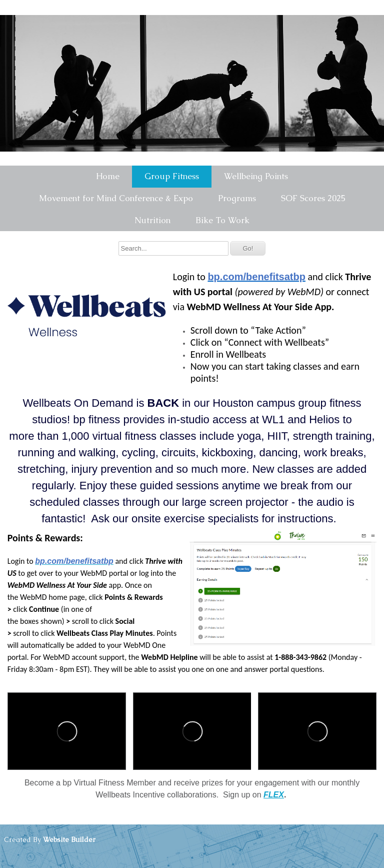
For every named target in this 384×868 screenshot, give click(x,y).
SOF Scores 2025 (313, 198)
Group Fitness (172, 176)
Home (108, 176)
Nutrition (152, 220)
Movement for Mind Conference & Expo (116, 198)
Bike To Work (222, 220)
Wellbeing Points (256, 176)
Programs (237, 198)
